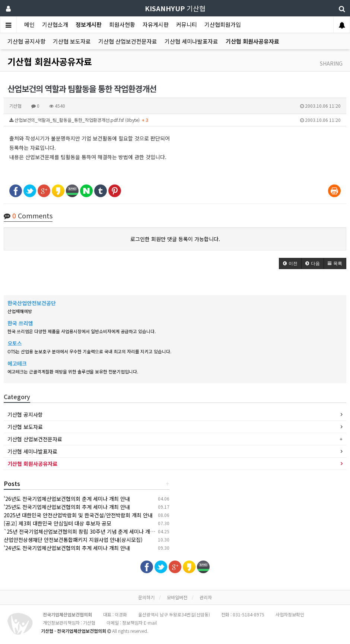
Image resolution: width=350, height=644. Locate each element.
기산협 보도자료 (72, 41)
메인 (29, 24)
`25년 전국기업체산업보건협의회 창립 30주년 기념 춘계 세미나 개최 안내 (85, 531)
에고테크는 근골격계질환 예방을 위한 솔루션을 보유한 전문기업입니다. (73, 371)
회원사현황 (122, 24)
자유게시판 (156, 24)
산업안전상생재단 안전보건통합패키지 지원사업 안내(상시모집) (73, 540)
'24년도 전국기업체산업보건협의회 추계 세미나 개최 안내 (67, 548)
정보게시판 (89, 24)
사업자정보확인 (290, 614)
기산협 (175, 8)
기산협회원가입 (223, 24)
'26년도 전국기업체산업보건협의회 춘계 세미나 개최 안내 (67, 499)
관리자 (206, 597)
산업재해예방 (20, 311)
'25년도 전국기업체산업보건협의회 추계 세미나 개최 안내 (67, 507)
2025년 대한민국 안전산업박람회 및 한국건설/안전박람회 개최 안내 (78, 515)
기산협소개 (55, 24)
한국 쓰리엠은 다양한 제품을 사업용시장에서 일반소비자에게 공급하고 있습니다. (82, 331)
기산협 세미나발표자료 (191, 41)
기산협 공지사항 (26, 41)
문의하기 (146, 597)
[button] (290, 263)
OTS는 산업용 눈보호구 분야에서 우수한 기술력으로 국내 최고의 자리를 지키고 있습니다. (89, 351)
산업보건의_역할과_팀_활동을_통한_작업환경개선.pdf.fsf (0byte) (175, 120)
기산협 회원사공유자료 (252, 41)
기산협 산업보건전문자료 (128, 41)
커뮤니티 (187, 24)
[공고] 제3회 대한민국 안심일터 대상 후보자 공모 (58, 523)
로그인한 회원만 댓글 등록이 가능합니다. (175, 239)
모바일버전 (177, 597)
